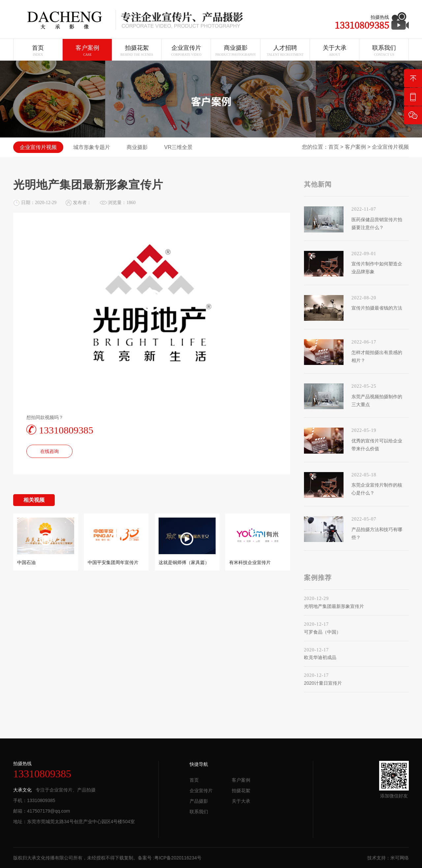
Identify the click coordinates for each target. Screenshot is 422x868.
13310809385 (60, 430)
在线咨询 (49, 451)
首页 (334, 147)
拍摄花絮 (241, 791)
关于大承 (241, 801)
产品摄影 (199, 801)
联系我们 (199, 812)
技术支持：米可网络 (388, 858)
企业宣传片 (201, 791)
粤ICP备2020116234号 (178, 858)
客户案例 (355, 147)
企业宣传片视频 (390, 147)
